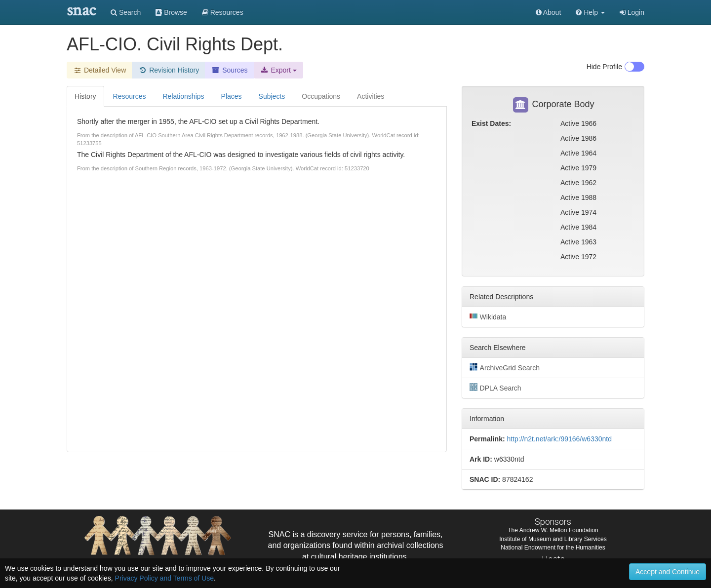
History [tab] (85, 96)
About (549, 12)
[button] (590, 12)
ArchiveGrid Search (505, 367)
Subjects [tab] (272, 96)
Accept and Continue (668, 572)
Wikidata (488, 316)
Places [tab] (232, 96)
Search (126, 12)
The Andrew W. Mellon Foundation (553, 530)
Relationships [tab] (183, 96)
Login (632, 12)
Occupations (321, 96)
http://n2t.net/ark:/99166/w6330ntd (559, 439)
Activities (371, 96)
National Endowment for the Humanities (553, 548)
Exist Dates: (491, 123)
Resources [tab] (130, 96)
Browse (171, 12)
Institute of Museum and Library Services (553, 539)
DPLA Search (495, 388)
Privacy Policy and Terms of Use (164, 578)
